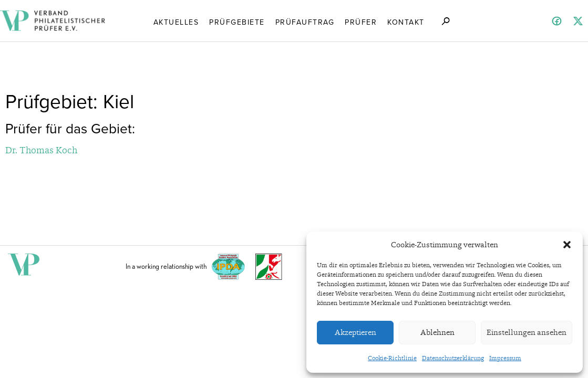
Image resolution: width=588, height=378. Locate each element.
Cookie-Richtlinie (392, 358)
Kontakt (406, 22)
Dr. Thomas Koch (41, 150)
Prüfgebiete (237, 22)
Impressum (505, 358)
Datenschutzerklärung (453, 358)
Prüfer (361, 22)
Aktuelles (176, 22)
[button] (567, 245)
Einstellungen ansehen (527, 332)
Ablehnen (437, 332)
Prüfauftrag (305, 22)
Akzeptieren (355, 332)
